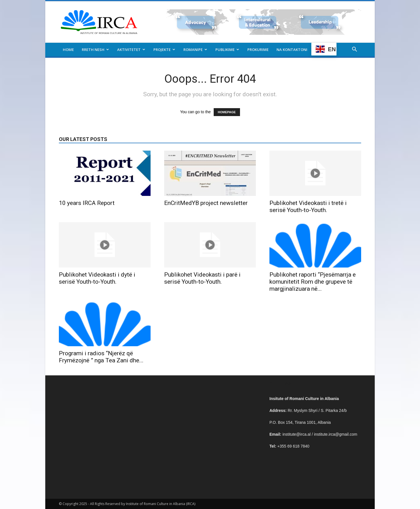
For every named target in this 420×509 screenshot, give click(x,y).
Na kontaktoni (292, 50)
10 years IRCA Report (87, 203)
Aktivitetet (131, 50)
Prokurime (258, 50)
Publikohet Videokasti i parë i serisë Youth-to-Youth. (202, 278)
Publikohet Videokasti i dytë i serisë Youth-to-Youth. (97, 278)
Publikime (227, 50)
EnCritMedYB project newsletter (206, 203)
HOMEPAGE (227, 112)
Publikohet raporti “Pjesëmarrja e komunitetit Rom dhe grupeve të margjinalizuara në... (313, 282)
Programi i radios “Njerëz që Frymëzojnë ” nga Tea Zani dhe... (101, 357)
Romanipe (195, 50)
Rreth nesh (95, 50)
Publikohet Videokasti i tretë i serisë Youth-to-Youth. (308, 207)
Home (68, 50)
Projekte (164, 50)
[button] (354, 50)
